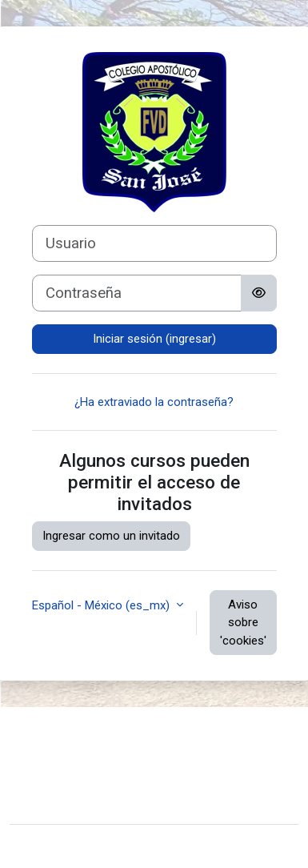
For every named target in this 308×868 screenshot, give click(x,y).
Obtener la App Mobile (80, 784)
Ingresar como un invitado (111, 536)
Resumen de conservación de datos (117, 759)
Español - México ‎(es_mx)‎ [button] (102, 605)
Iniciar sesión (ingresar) (154, 339)
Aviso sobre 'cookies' (243, 623)
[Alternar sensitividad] (259, 293)
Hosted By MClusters (78, 802)
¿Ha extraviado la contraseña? (154, 402)
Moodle (121, 846)
